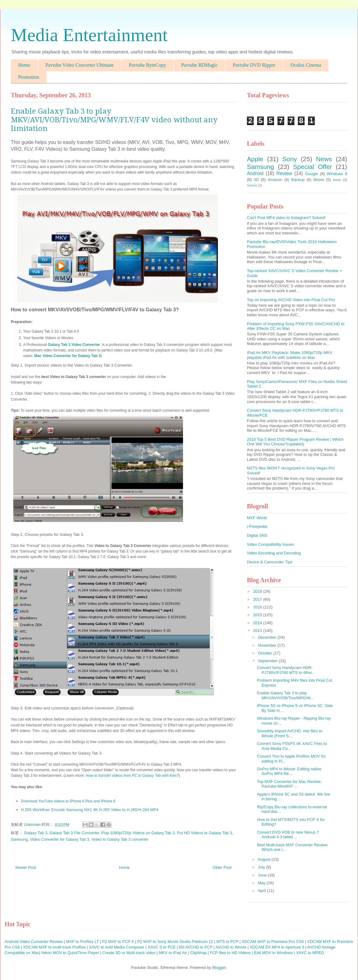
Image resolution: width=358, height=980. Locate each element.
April (263, 891)
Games (252, 185)
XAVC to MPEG (310, 953)
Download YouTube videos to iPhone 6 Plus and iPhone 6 (68, 801)
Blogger (219, 967)
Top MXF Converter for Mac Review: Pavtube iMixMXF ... (289, 784)
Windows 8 (337, 174)
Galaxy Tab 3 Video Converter (74, 345)
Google (311, 174)
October (266, 653)
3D (256, 180)
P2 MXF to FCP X (118, 942)
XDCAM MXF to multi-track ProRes (54, 947)
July (262, 867)
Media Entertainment (89, 35)
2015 (258, 615)
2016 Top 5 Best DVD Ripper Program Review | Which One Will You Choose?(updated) (295, 442)
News (324, 159)
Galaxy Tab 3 (36, 833)
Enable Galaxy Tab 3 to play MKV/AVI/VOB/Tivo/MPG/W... (285, 695)
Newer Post (26, 867)
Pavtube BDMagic (200, 65)
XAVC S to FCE (162, 947)
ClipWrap (198, 953)
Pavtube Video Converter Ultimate (79, 65)
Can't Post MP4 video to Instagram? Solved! (286, 218)
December (268, 637)
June (263, 875)
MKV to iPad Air (173, 953)
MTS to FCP (227, 942)
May (262, 883)
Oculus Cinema (306, 65)
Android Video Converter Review (34, 942)
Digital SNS (257, 535)
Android (255, 173)
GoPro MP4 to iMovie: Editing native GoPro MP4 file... (289, 771)
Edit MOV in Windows (273, 953)
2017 (258, 599)
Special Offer (312, 167)
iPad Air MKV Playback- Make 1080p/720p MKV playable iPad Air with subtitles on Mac (290, 355)
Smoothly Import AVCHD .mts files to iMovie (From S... (289, 733)
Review (284, 173)
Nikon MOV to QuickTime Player (70, 953)
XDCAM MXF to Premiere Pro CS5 (273, 942)
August (265, 859)
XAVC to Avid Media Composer (117, 947)
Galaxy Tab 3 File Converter (74, 833)
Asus (337, 180)
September (268, 661)
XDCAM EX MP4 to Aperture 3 (277, 947)
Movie (319, 180)
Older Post (222, 867)
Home (24, 65)
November (268, 645)
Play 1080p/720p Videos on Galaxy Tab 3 (138, 833)
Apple (255, 159)
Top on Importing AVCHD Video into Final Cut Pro (291, 300)
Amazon (275, 180)
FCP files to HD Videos (230, 953)
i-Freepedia (257, 526)
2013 (258, 631)
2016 (258, 607)
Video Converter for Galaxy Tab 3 (60, 839)
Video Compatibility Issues (270, 544)
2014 (258, 623)
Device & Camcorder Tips (270, 562)
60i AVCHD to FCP (196, 947)
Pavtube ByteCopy (147, 65)
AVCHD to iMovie (231, 947)
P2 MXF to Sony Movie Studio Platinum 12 (175, 942)
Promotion (29, 77)
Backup (298, 180)
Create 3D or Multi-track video (129, 953)
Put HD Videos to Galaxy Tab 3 (204, 833)
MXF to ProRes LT (82, 942)
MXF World (257, 518)
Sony (290, 159)
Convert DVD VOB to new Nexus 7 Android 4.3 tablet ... (288, 835)
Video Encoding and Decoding (274, 553)
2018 (258, 591)
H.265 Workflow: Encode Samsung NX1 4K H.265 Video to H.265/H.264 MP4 (90, 810)
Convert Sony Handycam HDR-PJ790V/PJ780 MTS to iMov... (286, 670)
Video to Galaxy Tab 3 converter (120, 839)
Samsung (19, 839)
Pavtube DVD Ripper (254, 65)
